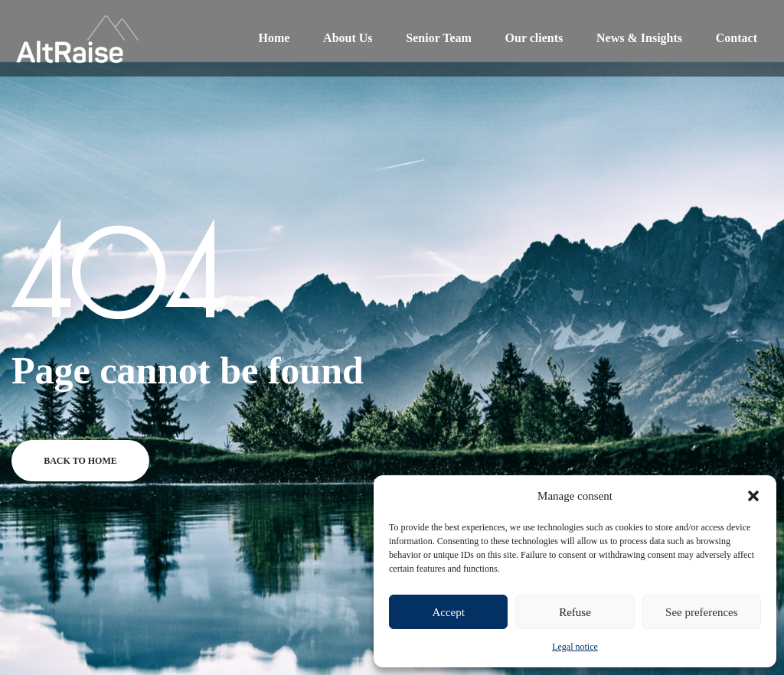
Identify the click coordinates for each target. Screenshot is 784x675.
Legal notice (575, 647)
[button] (753, 496)
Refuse (575, 612)
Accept (448, 612)
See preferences (702, 612)
